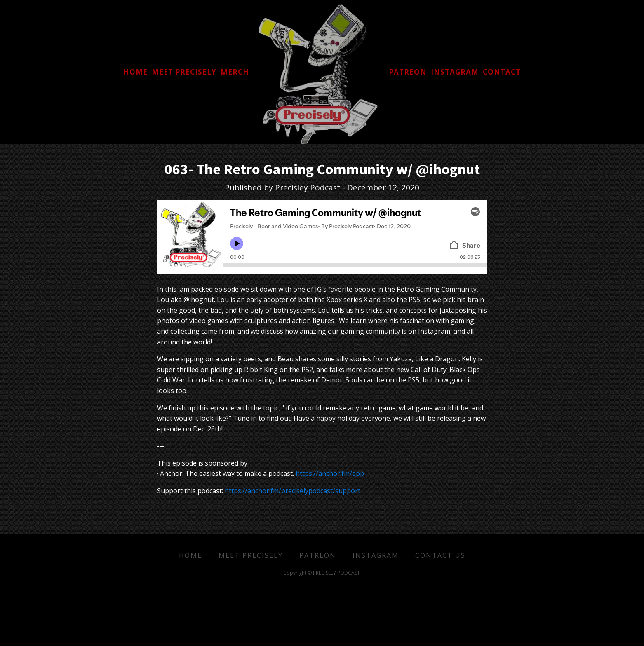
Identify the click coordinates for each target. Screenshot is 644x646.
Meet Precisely (251, 555)
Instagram (376, 555)
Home (190, 555)
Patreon (318, 555)
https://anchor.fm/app (330, 473)
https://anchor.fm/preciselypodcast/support (293, 491)
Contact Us (440, 555)
